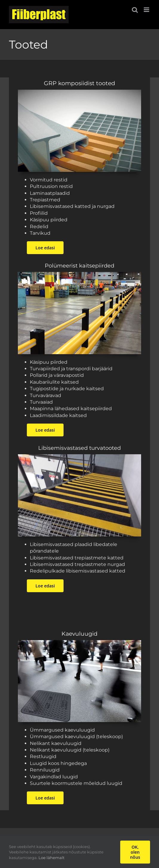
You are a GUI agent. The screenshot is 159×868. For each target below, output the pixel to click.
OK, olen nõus (135, 852)
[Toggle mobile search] (135, 10)
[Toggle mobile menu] (147, 10)
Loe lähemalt (51, 858)
